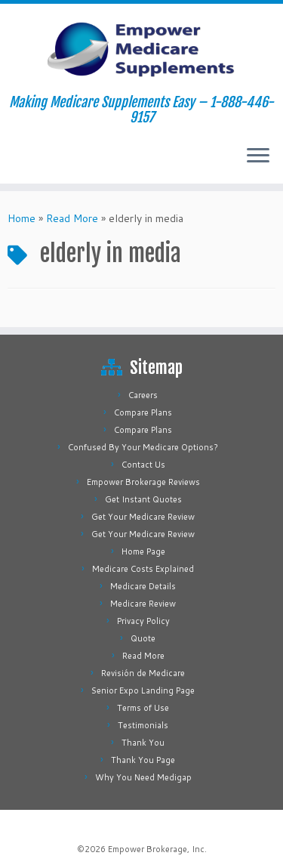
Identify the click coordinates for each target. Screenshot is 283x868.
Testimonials (143, 725)
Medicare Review (143, 604)
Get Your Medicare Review (143, 517)
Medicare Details (143, 586)
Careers (143, 395)
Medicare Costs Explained (143, 569)
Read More (72, 218)
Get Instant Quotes (143, 499)
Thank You (143, 743)
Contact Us (143, 465)
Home (22, 218)
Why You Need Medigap (143, 777)
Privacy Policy (143, 621)
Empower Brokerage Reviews (143, 482)
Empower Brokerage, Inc (156, 849)
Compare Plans (143, 412)
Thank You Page (143, 760)
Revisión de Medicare (143, 673)
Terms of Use (143, 708)
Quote (143, 638)
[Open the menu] (258, 156)
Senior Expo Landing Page (143, 690)
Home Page (143, 551)
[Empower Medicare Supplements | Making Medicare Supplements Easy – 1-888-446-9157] (141, 49)
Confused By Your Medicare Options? (143, 447)
